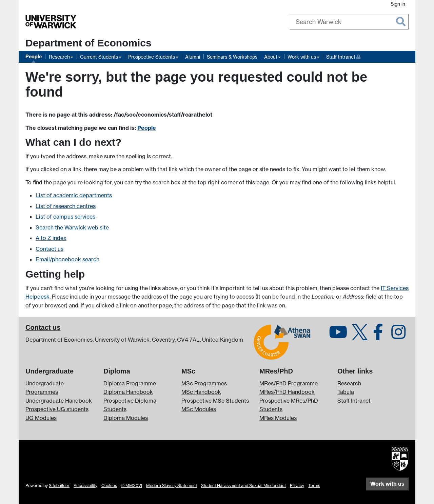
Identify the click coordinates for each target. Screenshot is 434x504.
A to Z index (51, 238)
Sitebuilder (59, 486)
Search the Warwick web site (72, 227)
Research (59, 57)
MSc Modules (199, 409)
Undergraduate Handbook (59, 401)
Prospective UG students (57, 409)
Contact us (50, 249)
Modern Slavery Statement (172, 486)
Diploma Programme (130, 383)
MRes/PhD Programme (289, 383)
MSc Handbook (201, 392)
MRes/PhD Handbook (287, 392)
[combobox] (349, 22)
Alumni (193, 57)
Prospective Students (152, 57)
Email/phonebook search (67, 259)
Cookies (109, 486)
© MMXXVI (132, 486)
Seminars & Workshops (232, 57)
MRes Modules (278, 418)
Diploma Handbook (128, 392)
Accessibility (85, 486)
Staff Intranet (343, 56)
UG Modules (41, 418)
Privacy (297, 486)
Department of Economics (88, 43)
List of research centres (66, 206)
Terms (314, 486)
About (271, 57)
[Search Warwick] (349, 22)
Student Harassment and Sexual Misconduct (243, 486)
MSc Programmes (204, 383)
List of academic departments (74, 195)
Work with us (302, 57)
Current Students (99, 57)
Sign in (398, 4)
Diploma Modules (126, 418)
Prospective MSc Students (215, 401)
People (34, 57)
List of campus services (65, 217)
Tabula (346, 392)
